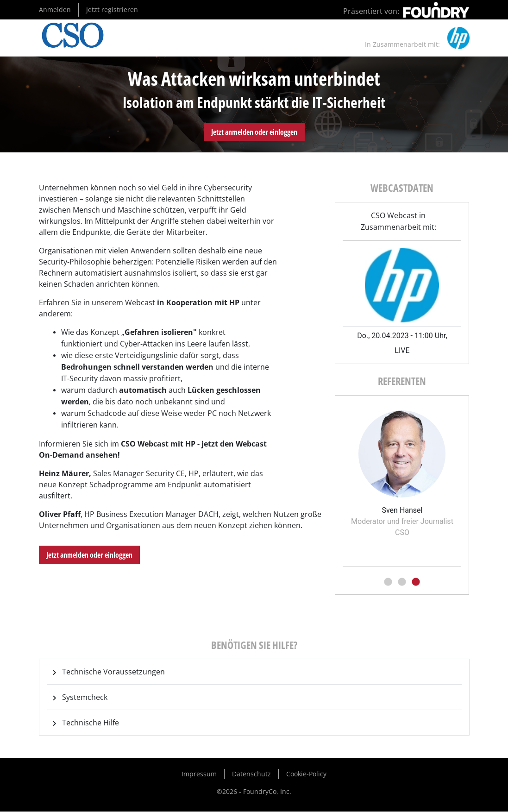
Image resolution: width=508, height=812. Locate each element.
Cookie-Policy (306, 774)
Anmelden (55, 9)
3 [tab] (416, 582)
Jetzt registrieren (112, 9)
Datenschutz (251, 774)
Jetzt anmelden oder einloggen (254, 132)
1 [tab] (388, 582)
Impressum (199, 774)
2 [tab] (402, 582)
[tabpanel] (402, 471)
